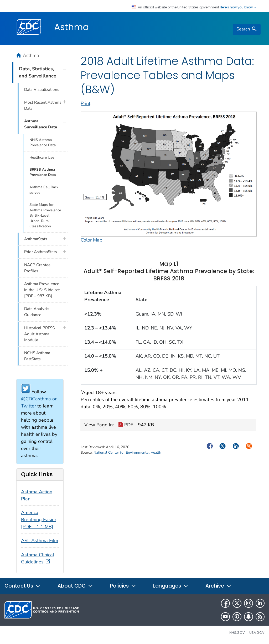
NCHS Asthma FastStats (37, 356)
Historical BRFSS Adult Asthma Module (39, 334)
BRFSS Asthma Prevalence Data (43, 172)
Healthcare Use (42, 157)
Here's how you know (238, 7)
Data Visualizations (42, 90)
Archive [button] (219, 586)
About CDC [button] (75, 586)
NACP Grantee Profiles (37, 268)
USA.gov (257, 633)
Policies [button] (123, 586)
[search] (247, 29)
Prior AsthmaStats (40, 252)
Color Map (92, 240)
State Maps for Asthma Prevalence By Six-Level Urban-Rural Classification (45, 215)
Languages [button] (171, 586)
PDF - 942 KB (136, 425)
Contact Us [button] (23, 586)
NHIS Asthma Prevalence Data (43, 142)
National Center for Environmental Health (127, 452)
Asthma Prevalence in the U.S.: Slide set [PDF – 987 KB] (42, 290)
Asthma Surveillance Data (41, 124)
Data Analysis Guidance (37, 312)
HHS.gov (237, 633)
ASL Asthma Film (40, 541)
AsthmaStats (36, 239)
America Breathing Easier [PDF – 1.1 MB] (39, 520)
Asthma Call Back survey (44, 190)
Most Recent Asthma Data (43, 105)
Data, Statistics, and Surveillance (38, 72)
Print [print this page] (86, 103)
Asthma (72, 27)
